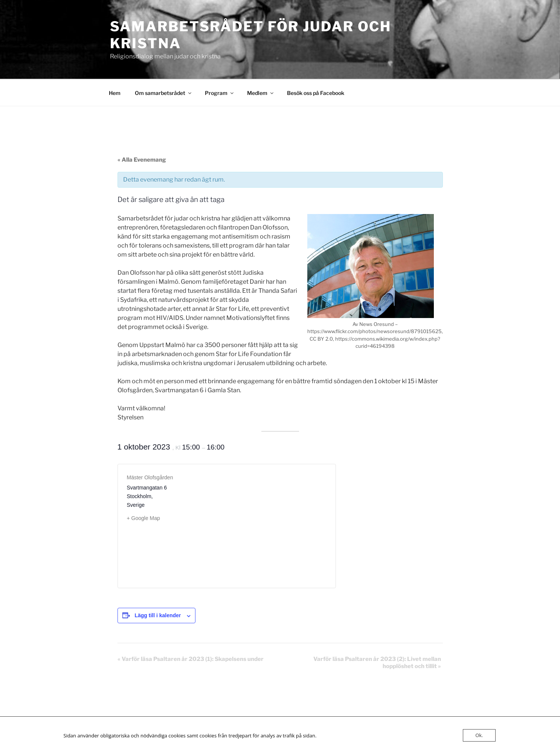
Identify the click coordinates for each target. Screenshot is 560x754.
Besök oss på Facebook (316, 93)
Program (220, 93)
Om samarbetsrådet (164, 93)
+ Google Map (143, 518)
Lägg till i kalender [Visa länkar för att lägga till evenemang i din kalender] (158, 615)
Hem (115, 93)
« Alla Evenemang (142, 160)
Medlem (261, 93)
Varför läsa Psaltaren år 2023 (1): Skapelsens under (191, 659)
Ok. (479, 735)
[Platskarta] (277, 522)
